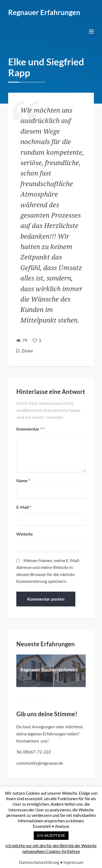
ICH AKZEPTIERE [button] (51, 835)
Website (25, 534)
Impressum (73, 862)
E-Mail (24, 507)
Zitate (27, 351)
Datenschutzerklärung (39, 862)
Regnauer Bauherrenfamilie (49, 670)
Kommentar (29, 429)
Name (23, 480)
